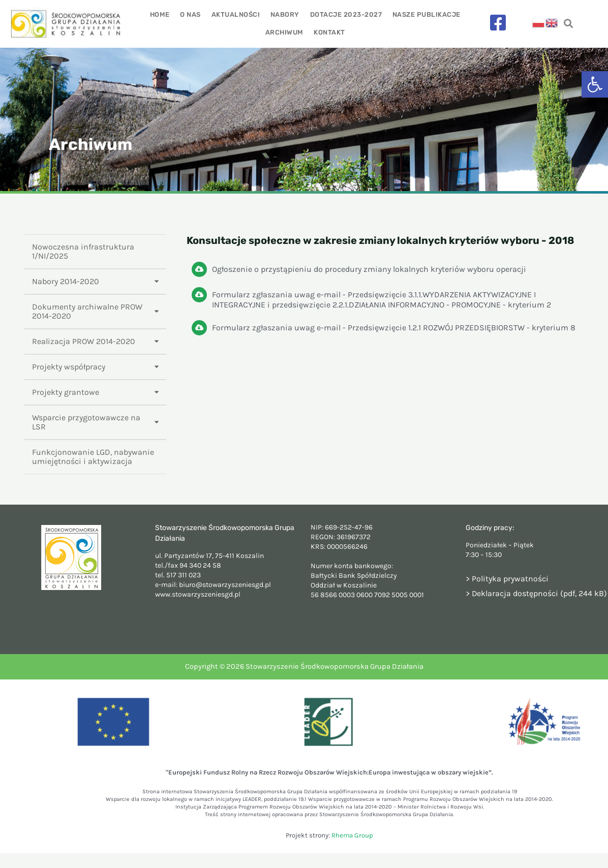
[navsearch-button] (568, 24)
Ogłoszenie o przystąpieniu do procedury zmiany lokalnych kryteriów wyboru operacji (369, 269)
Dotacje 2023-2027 (346, 14)
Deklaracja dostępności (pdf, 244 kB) (540, 593)
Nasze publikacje (425, 14)
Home (161, 14)
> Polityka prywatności (507, 579)
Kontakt (329, 32)
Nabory (285, 14)
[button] (595, 84)
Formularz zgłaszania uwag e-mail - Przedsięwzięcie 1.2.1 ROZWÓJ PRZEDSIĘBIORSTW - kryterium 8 (394, 328)
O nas (191, 14)
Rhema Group (352, 835)
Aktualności (236, 14)
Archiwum (284, 32)
